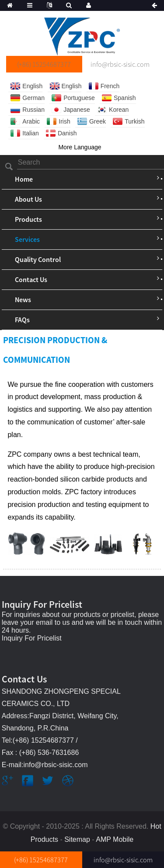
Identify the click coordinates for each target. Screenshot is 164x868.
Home (24, 179)
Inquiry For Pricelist (32, 638)
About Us (28, 199)
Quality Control (38, 259)
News (23, 300)
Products (28, 219)
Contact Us (31, 279)
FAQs (22, 320)
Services (27, 239)
